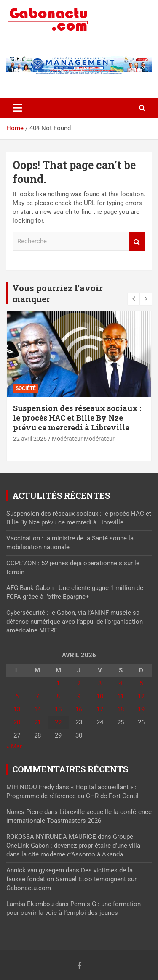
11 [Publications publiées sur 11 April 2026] (121, 696)
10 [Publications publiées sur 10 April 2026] (100, 696)
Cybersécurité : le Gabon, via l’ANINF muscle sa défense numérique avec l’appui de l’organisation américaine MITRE (75, 622)
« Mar (14, 746)
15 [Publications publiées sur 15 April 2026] (58, 709)
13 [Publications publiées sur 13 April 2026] (17, 709)
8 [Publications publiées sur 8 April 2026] (58, 696)
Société (26, 388)
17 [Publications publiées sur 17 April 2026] (100, 709)
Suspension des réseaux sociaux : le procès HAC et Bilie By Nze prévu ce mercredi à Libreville (77, 418)
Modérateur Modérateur (83, 439)
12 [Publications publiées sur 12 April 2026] (141, 696)
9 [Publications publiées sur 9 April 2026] (79, 696)
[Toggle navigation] (17, 108)
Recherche (137, 241)
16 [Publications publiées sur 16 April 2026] (79, 709)
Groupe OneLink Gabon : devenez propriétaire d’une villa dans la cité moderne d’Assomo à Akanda (73, 846)
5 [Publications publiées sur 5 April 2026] (141, 683)
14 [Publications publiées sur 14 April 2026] (37, 709)
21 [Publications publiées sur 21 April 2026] (37, 722)
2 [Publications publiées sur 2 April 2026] (79, 683)
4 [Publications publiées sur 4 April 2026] (121, 683)
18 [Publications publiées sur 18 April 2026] (121, 709)
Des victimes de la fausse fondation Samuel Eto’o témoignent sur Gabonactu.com (71, 879)
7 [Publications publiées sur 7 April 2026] (37, 696)
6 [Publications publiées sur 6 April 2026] (17, 696)
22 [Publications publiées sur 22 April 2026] (58, 722)
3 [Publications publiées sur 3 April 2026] (100, 683)
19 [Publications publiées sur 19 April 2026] (141, 709)
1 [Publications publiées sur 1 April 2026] (58, 683)
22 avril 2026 (30, 439)
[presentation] (134, 299)
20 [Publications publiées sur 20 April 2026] (17, 722)
